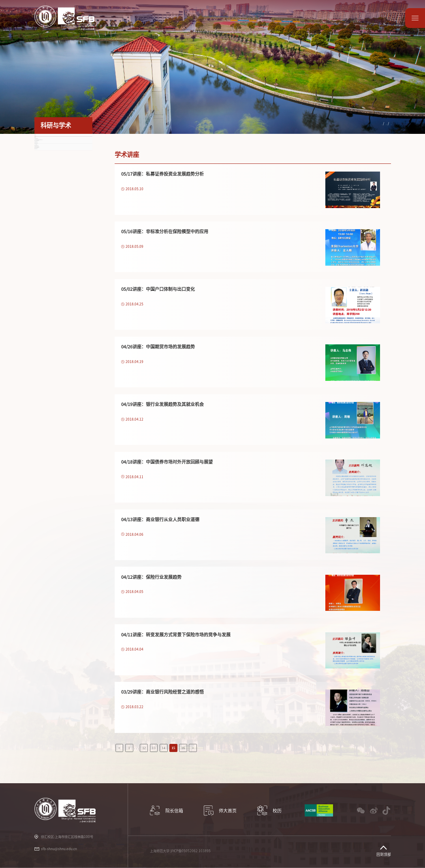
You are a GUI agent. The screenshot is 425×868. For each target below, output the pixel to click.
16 (183, 748)
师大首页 (382, 25)
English (381, 14)
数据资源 (354, 25)
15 (173, 748)
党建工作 (271, 25)
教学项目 (187, 25)
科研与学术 (157, 25)
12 (144, 748)
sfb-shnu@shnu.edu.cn (59, 849)
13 (154, 748)
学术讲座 (384, 124)
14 (163, 748)
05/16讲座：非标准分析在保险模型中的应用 (165, 231)
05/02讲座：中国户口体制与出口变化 (158, 289)
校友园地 (326, 25)
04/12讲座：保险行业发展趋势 (151, 577)
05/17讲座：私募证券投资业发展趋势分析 (162, 174)
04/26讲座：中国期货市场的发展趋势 (158, 347)
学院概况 (127, 25)
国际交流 (215, 25)
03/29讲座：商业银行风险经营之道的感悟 (162, 692)
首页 (345, 124)
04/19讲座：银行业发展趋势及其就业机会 (162, 404)
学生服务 (243, 25)
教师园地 (298, 25)
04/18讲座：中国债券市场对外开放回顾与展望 (167, 462)
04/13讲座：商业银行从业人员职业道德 (160, 519)
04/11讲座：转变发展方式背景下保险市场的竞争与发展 (176, 635)
